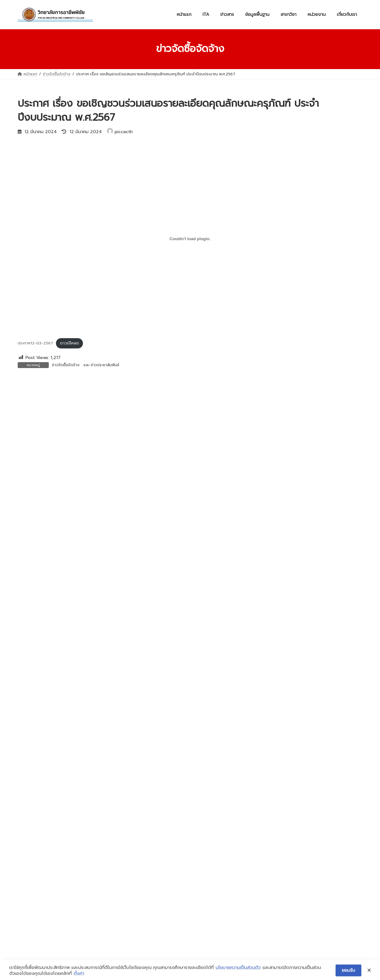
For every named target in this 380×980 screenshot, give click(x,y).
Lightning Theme (190, 969)
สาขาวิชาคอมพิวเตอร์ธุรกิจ (162, 898)
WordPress (159, 969)
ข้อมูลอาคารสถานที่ (274, 820)
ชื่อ (23, 506)
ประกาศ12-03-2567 (35, 343)
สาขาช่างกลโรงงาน (156, 863)
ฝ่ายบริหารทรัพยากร (39, 847)
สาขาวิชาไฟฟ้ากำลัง (156, 875)
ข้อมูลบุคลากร (269, 878)
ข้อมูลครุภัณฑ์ (269, 832)
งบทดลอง (148, 820)
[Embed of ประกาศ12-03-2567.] (190, 239)
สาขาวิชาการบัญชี (154, 886)
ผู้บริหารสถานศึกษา (274, 797)
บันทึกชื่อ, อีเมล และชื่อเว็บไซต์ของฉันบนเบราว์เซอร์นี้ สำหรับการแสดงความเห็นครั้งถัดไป (119, 604)
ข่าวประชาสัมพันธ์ (105, 365)
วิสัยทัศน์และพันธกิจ (274, 786)
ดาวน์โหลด (69, 343)
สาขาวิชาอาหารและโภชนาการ (164, 921)
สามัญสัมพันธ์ (151, 932)
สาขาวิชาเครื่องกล (155, 852)
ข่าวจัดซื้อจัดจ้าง (66, 365)
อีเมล (25, 538)
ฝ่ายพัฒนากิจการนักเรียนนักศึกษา (50, 858)
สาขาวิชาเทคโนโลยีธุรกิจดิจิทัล (165, 909)
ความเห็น (30, 421)
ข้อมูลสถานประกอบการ (277, 855)
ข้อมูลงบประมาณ (272, 843)
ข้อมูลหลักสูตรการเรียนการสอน (284, 866)
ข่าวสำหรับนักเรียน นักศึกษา (163, 797)
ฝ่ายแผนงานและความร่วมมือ (45, 881)
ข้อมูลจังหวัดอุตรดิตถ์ (276, 809)
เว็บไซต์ (25, 571)
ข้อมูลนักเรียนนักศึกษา (276, 889)
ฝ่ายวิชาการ (31, 870)
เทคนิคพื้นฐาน (151, 944)
